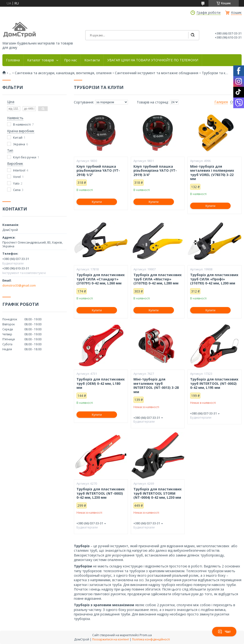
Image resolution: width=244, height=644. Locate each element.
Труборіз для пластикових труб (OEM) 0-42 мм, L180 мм (101, 383)
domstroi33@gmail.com (19, 285)
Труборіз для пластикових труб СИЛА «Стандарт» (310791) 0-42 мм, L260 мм (101, 279)
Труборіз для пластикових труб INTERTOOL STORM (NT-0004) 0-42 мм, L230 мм (158, 493)
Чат (224, 632)
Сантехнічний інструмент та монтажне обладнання (157, 73)
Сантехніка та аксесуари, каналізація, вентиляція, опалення (63, 73)
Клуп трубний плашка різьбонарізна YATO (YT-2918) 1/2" (98, 171)
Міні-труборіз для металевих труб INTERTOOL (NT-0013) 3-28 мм (156, 385)
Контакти (92, 60)
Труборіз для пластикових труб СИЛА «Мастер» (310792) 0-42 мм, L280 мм (158, 279)
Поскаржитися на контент (111, 639)
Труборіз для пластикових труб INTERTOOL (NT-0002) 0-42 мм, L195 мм (214, 383)
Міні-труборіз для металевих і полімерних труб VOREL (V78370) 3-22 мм (212, 173)
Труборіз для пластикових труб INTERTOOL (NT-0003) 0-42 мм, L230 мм (101, 493)
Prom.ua (146, 635)
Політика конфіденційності (151, 639)
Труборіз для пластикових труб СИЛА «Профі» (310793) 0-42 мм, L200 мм (214, 279)
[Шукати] (193, 35)
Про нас (71, 60)
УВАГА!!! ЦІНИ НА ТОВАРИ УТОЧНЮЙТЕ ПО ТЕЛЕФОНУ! (153, 60)
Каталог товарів (41, 60)
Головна (13, 60)
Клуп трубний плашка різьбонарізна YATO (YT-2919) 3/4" (155, 171)
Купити (97, 202)
